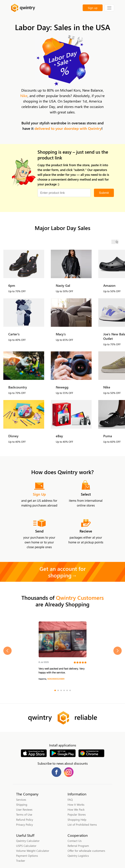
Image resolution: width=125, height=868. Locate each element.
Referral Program (78, 846)
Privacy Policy (24, 825)
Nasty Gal (63, 285)
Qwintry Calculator (28, 841)
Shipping (22, 804)
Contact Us (75, 841)
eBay (59, 436)
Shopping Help (77, 820)
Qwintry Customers (80, 597)
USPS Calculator (26, 846)
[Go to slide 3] (61, 690)
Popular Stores (77, 814)
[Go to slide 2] (58, 690)
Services (21, 800)
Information (77, 794)
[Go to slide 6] (70, 690)
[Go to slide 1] (55, 690)
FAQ (70, 800)
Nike (24, 96)
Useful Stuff (25, 835)
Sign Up (39, 494)
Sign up (93, 8)
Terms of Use (24, 814)
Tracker (21, 861)
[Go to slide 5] (67, 690)
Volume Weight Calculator (33, 851)
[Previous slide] (7, 651)
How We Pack (76, 809)
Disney (13, 436)
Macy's (61, 334)
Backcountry (18, 387)
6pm (12, 285)
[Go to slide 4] (64, 690)
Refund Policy (25, 820)
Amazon (109, 285)
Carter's (14, 334)
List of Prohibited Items (82, 825)
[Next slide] (118, 651)
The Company (27, 794)
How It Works (76, 804)
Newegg (62, 387)
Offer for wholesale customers (86, 851)
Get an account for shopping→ (63, 572)
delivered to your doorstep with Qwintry (68, 128)
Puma (108, 436)
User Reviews (24, 809)
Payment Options (27, 856)
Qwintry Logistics (78, 856)
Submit (104, 193)
